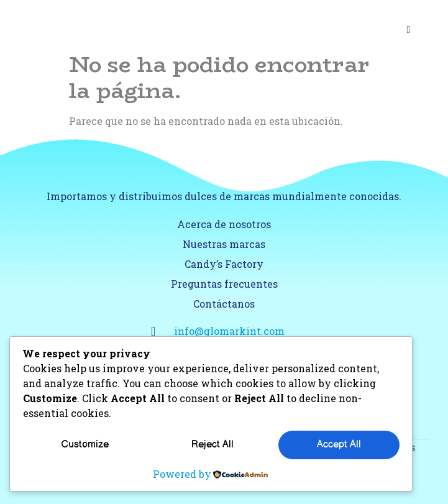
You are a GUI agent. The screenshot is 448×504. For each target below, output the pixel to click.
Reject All (213, 445)
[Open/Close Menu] (409, 30)
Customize (85, 445)
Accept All (339, 445)
